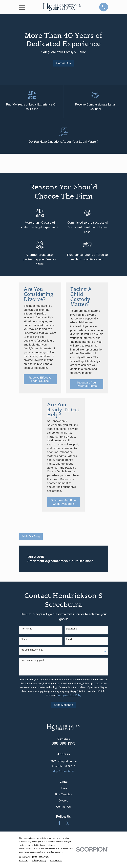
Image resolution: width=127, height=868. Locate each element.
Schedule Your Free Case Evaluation (63, 503)
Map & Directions (63, 772)
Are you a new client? (32, 650)
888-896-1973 (64, 744)
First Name (26, 629)
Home (63, 789)
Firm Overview (63, 795)
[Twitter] (68, 824)
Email (69, 640)
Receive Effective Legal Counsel (40, 380)
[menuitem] (24, 861)
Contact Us (63, 63)
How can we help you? (32, 661)
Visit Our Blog (31, 537)
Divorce (63, 801)
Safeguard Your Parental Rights (87, 385)
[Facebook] (59, 824)
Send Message (63, 706)
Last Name (72, 629)
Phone (24, 640)
